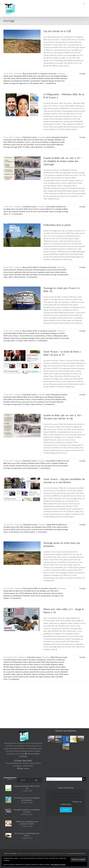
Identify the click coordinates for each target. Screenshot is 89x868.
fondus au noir (39, 665)
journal (34, 142)
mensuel (15, 211)
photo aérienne (61, 272)
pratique (26, 672)
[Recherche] (84, 779)
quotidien (30, 145)
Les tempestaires (17, 81)
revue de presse (40, 145)
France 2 (28, 142)
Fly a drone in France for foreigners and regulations (27, 799)
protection (49, 672)
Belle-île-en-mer (35, 76)
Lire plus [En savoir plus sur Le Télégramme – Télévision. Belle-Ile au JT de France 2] (82, 137)
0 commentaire (49, 147)
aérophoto (12, 270)
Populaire (10, 779)
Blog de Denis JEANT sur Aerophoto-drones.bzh (39, 74)
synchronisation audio (20, 677)
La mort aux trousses (29, 667)
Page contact (24, 768)
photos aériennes (15, 275)
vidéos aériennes (36, 147)
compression (61, 660)
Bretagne (57, 76)
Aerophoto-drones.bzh (25, 270)
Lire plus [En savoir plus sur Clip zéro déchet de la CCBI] (82, 74)
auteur (20, 660)
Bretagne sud (60, 140)
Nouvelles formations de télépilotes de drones (27, 811)
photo (53, 272)
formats (48, 665)
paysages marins (34, 338)
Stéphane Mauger (48, 81)
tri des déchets (33, 83)
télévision (60, 145)
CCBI (8, 78)
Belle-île (26, 76)
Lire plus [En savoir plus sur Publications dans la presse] (82, 267)
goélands (7, 81)
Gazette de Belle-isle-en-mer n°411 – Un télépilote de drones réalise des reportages (63, 161)
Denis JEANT (55, 78)
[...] (67, 66)
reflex (14, 674)
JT (53, 209)
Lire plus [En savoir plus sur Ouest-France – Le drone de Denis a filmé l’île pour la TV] (82, 395)
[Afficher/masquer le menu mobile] (84, 4)
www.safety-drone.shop (77, 853)
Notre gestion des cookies (58, 864)
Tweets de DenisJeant (66, 788)
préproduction (35, 672)
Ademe (6, 76)
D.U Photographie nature (19, 662)
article (14, 140)
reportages (34, 275)
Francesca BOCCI (38, 399)
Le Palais (48, 336)
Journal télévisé (43, 142)
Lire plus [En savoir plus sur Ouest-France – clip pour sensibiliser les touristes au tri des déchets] (82, 525)
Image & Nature (15, 667)
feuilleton (21, 142)
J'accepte (66, 810)
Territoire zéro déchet (60, 466)
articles (54, 270)
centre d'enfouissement (19, 78)
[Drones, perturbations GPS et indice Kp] (8, 788)
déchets (47, 78)
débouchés (32, 662)
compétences (41, 660)
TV (24, 147)
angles (65, 657)
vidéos (27, 147)
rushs (56, 674)
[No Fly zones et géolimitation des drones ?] (8, 835)
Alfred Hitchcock (56, 657)
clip (29, 78)
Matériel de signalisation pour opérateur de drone (27, 823)
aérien (6, 270)
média (62, 142)
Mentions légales (10, 853)
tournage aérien (22, 83)
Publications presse (30, 137)
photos (6, 275)
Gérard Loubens (62, 527)
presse (13, 145)
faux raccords (59, 662)
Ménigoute (20, 669)
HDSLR (61, 665)
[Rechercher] (64, 779)
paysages (24, 338)
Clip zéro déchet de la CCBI (57, 31)
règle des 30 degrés (39, 674)
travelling (47, 677)
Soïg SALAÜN (51, 145)
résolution (50, 674)
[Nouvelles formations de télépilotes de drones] (8, 812)
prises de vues (21, 145)
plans (62, 669)
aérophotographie (40, 270)
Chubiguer (24, 463)
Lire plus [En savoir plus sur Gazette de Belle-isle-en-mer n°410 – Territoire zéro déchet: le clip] (82, 461)
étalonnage (50, 662)
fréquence (54, 665)
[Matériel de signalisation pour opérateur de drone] (8, 823)
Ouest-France (16, 338)
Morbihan (26, 81)
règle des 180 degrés (24, 674)
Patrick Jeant (51, 669)
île (34, 336)
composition (51, 660)
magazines (41, 272)
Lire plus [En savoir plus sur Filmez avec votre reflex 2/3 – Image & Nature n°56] (82, 657)
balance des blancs (29, 660)
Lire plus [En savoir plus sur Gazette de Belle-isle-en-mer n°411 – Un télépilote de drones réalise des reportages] (82, 207)
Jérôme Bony (40, 336)
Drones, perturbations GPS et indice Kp (27, 787)
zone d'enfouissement (30, 468)
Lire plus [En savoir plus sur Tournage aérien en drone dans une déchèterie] (82, 588)
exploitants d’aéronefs (22, 272)
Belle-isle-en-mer (47, 76)
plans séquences (16, 672)
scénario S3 (58, 338)
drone (15, 142)
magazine (52, 667)
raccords (57, 672)
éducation (64, 78)
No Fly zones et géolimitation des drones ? (27, 834)
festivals (6, 665)
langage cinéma (42, 667)
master (13, 669)
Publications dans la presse (57, 225)
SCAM (61, 674)
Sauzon (51, 211)
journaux (33, 272)
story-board (8, 677)
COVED (33, 78)
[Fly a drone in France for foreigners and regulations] (8, 800)
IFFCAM (6, 667)
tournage (12, 83)
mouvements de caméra (37, 669)
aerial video (8, 333)
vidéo (41, 83)
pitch (58, 669)
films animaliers (16, 665)
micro (26, 669)
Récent (23, 780)
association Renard (10, 660)
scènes (66, 674)
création (6, 662)
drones (11, 272)
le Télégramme (54, 142)
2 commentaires (50, 83)
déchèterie (40, 78)
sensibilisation (36, 81)
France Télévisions (26, 336)
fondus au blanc (27, 665)
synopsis (32, 677)
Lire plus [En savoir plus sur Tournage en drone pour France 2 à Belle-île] (82, 331)
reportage (26, 275)
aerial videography (16, 76)
